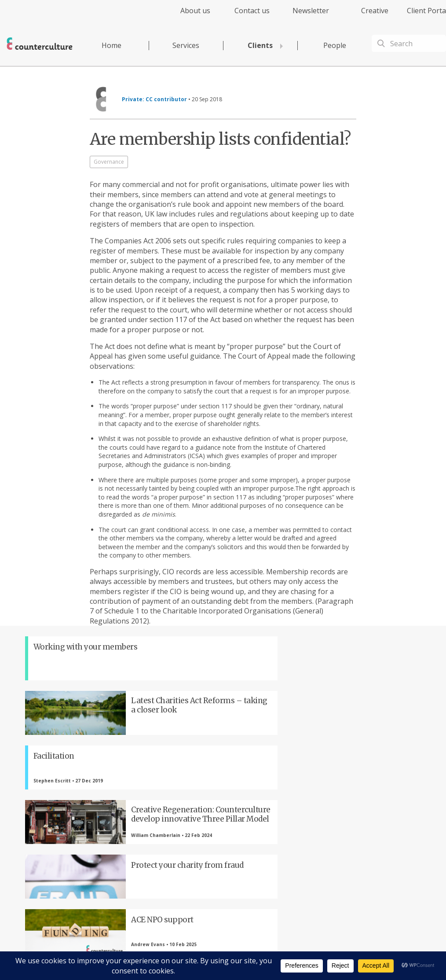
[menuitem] (188, 16)
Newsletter (311, 11)
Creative (375, 11)
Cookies (301, 948)
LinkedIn (177, 825)
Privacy (240, 948)
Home (111, 45)
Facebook (80, 825)
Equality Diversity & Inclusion (382, 948)
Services (186, 45)
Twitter (128, 825)
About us (195, 11)
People (335, 45)
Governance (109, 162)
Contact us (252, 11)
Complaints (329, 948)
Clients (260, 45)
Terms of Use (271, 948)
